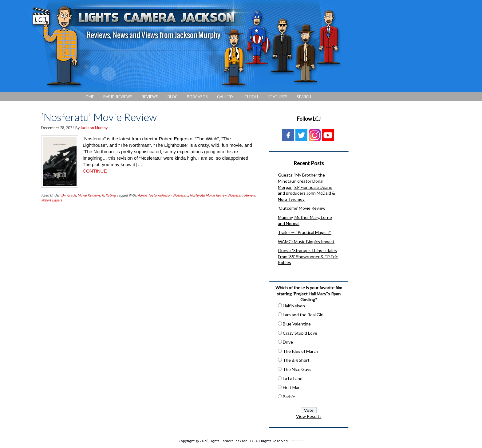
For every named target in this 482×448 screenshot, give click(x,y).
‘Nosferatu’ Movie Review (99, 117)
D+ (63, 195)
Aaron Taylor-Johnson (155, 195)
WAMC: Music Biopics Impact (306, 242)
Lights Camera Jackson (186, 46)
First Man (292, 387)
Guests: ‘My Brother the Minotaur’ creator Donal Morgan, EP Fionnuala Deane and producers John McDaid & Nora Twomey (306, 187)
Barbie (289, 397)
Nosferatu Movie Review (208, 195)
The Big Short (296, 360)
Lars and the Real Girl (303, 315)
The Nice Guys (297, 369)
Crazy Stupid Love (300, 333)
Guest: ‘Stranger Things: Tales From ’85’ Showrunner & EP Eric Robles (308, 256)
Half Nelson (294, 306)
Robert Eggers (52, 200)
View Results (309, 416)
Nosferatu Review (241, 195)
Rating (111, 195)
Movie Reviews (89, 195)
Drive (288, 342)
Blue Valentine (297, 324)
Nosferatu (181, 195)
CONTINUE (95, 171)
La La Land (293, 378)
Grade (71, 195)
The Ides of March (300, 351)
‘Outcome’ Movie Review (302, 208)
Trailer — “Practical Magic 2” (305, 232)
